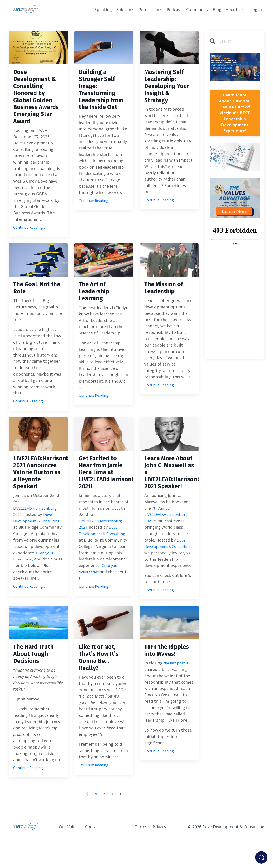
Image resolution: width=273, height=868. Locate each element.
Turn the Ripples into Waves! (163, 683)
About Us (235, 9)
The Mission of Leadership (167, 304)
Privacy (159, 857)
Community (197, 9)
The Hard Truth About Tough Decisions (36, 683)
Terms (141, 857)
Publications (150, 9)
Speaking (103, 9)
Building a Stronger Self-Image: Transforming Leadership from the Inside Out (104, 92)
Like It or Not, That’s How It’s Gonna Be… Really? (101, 687)
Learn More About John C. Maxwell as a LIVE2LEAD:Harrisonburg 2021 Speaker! (169, 492)
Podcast (174, 9)
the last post (176, 700)
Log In (256, 9)
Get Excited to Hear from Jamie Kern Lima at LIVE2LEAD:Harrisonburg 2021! (104, 492)
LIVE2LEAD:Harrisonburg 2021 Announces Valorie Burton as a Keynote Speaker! (38, 492)
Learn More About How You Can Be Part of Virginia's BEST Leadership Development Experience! (235, 113)
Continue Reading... (29, 242)
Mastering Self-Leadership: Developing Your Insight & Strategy (168, 88)
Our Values (69, 857)
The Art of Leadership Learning (96, 308)
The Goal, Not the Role (34, 304)
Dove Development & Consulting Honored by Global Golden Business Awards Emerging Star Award (37, 104)
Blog (217, 9)
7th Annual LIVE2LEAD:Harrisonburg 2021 (168, 536)
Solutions (125, 9)
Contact (93, 857)
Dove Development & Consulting (33, 542)
